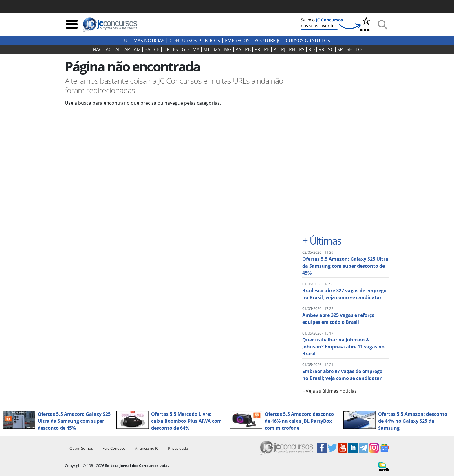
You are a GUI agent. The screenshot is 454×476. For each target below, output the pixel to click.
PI (275, 49)
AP (127, 49)
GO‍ (185, 49)
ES (175, 49)
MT (207, 49)
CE (157, 49)
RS (302, 49)
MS (217, 49)
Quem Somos (81, 448)
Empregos (237, 41)
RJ (283, 49)
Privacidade (178, 448)
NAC (97, 49)
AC (109, 49)
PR (257, 49)
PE (267, 49)
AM (137, 49)
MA (196, 49)
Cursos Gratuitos (308, 41)
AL (118, 49)
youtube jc (268, 41)
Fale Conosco (114, 448)
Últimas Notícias (144, 41)
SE (349, 49)
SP (340, 49)
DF (166, 49)
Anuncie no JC (147, 448)
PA (238, 49)
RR (321, 49)
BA (147, 49)
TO (359, 49)
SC (331, 49)
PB (248, 49)
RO (312, 49)
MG (228, 49)
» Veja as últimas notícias (329, 391)
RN (292, 49)
